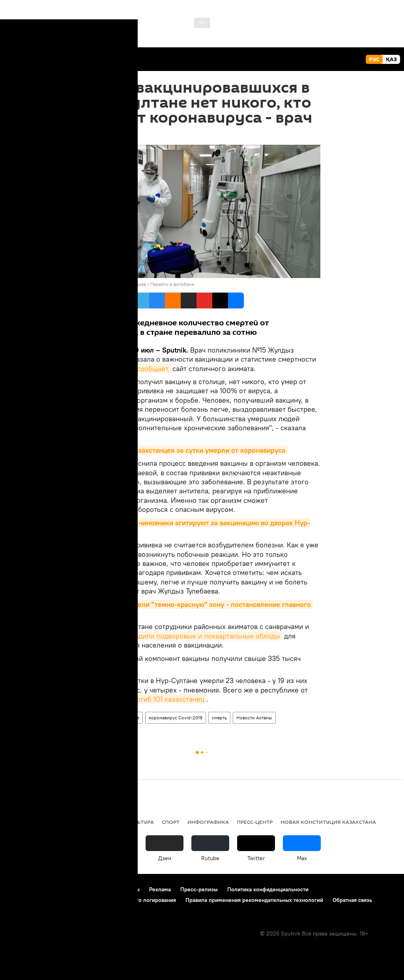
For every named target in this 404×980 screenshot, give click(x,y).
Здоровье (129, 718)
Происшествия (31, 822)
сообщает (153, 369)
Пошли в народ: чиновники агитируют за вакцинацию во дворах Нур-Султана (197, 527)
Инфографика (208, 822)
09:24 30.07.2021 (106, 135)
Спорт (171, 822)
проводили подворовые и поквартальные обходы (200, 636)
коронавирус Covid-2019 (176, 718)
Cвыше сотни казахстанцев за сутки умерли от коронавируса (185, 450)
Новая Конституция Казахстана (328, 822)
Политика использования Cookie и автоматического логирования (92, 900)
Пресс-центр (255, 822)
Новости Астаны (254, 718)
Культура (140, 822)
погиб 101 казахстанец (168, 699)
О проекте (22, 889)
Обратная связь (352, 900)
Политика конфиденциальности (268, 889)
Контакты (128, 889)
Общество (98, 718)
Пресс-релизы (199, 889)
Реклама (160, 889)
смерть (219, 718)
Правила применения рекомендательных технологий (254, 900)
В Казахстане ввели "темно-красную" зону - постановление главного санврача (198, 609)
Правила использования (75, 889)
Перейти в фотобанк (172, 284)
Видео (70, 822)
